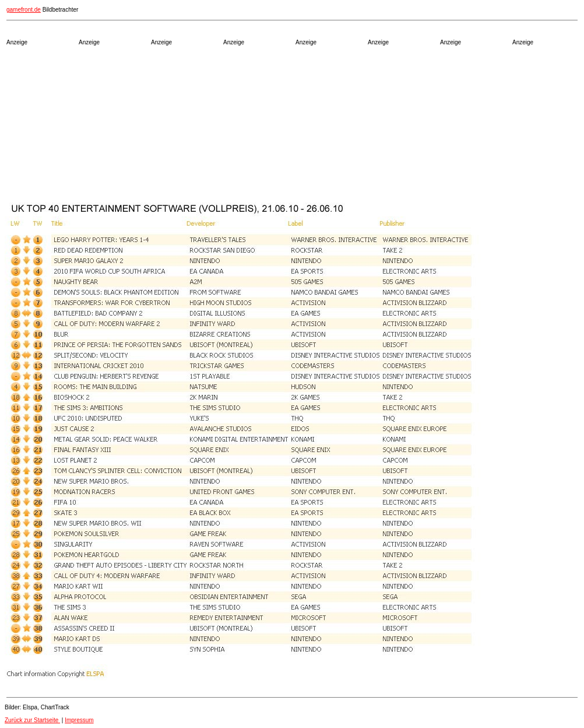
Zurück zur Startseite (32, 720)
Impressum (79, 720)
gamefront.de (24, 10)
